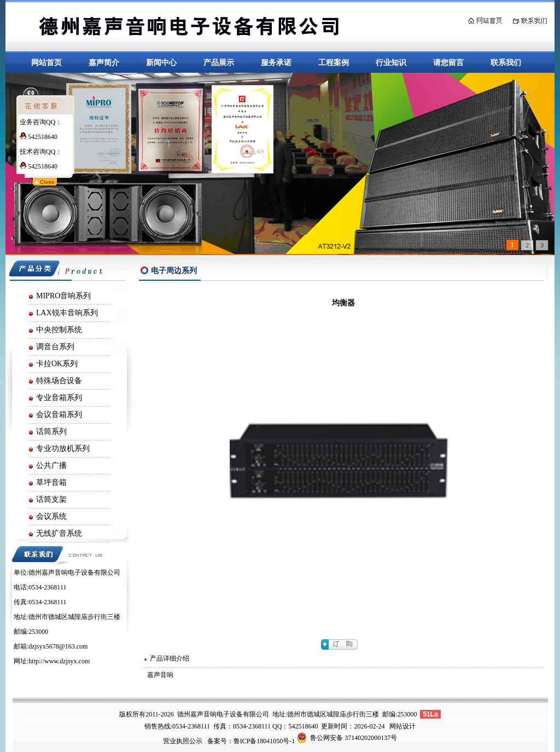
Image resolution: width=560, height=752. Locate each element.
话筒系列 (51, 432)
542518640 (39, 137)
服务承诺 (276, 62)
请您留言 (448, 62)
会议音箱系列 (59, 415)
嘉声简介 (104, 62)
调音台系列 (55, 347)
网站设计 (402, 726)
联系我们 (506, 62)
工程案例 (334, 62)
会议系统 (51, 516)
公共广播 (51, 465)
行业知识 (391, 62)
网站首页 (46, 62)
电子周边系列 (174, 271)
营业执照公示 (183, 741)
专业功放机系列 (63, 449)
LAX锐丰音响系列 (67, 313)
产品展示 (219, 62)
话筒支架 (51, 499)
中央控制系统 (59, 330)
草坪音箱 (51, 482)
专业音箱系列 (59, 398)
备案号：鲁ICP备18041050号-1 (251, 741)
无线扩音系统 (59, 533)
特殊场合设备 (59, 381)
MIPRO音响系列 (63, 296)
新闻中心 (161, 62)
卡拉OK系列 (57, 364)
